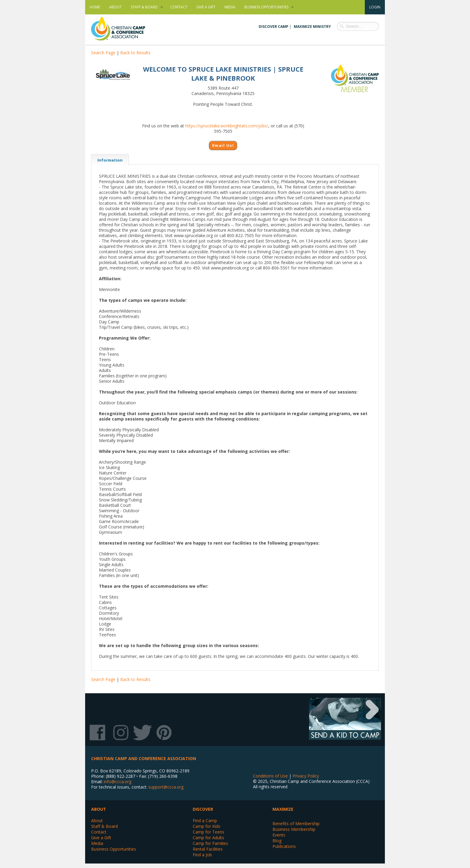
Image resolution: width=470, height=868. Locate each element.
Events (279, 835)
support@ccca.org (166, 787)
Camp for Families (210, 843)
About (115, 7)
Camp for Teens (208, 832)
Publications (284, 846)
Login (375, 7)
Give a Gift (206, 7)
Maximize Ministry (312, 27)
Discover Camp (274, 27)
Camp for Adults (208, 838)
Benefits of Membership (296, 823)
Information (107, 160)
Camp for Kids (207, 826)
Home (95, 7)
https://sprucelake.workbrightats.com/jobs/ (227, 126)
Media (230, 7)
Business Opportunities (267, 7)
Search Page (103, 53)
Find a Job (202, 855)
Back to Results (135, 53)
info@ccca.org (117, 782)
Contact (179, 7)
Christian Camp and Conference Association (124, 28)
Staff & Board (145, 7)
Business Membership (294, 829)
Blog (277, 841)
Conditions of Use (270, 776)
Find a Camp (205, 820)
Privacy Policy (306, 776)
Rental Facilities (208, 849)
